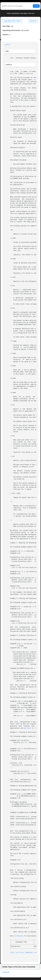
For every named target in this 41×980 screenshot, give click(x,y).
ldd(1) (29, 728)
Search (36, 6)
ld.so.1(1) (20, 953)
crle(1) (7, 45)
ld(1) (12, 953)
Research (33, 21)
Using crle (6, 972)
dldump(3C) (29, 953)
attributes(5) (18, 936)
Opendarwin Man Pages (12, 21)
